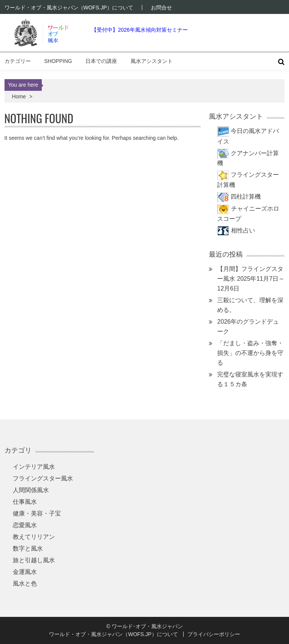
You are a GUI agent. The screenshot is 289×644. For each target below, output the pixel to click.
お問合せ (161, 8)
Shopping (58, 61)
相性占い (243, 230)
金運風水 (25, 572)
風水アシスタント (152, 61)
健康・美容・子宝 (37, 513)
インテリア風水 (34, 467)
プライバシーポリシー (214, 634)
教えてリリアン (34, 537)
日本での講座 (101, 61)
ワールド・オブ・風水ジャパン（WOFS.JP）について (69, 8)
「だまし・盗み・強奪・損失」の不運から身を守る (250, 353)
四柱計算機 (246, 197)
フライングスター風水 (43, 478)
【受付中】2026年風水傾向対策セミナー (139, 30)
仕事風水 (25, 502)
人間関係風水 (31, 490)
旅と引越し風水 (34, 560)
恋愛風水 (25, 525)
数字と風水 (28, 548)
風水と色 (25, 584)
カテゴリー (18, 61)
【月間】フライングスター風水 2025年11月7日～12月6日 (251, 279)
